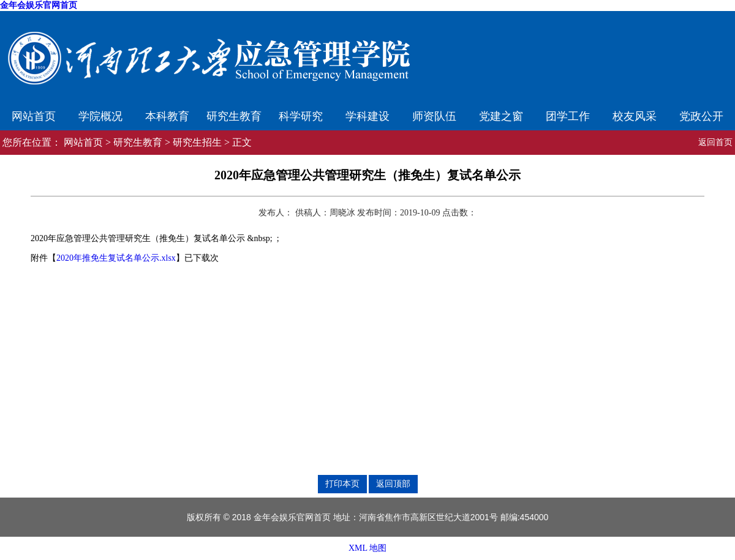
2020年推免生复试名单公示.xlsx (116, 258)
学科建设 (367, 116)
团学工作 (568, 116)
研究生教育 (234, 116)
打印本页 (342, 483)
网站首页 (34, 116)
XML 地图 (367, 548)
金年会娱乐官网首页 (39, 5)
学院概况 (100, 116)
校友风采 (635, 116)
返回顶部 (393, 483)
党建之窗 (501, 116)
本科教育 (167, 116)
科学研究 (301, 116)
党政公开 (701, 116)
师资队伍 (434, 116)
